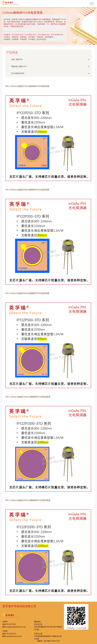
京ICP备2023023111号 (52, 641)
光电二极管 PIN (17, 59)
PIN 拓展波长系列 (18, 73)
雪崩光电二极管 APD (19, 66)
